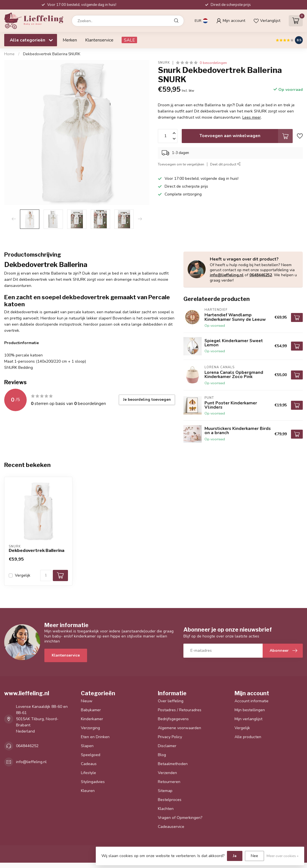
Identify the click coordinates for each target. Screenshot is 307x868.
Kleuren (88, 791)
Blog (162, 755)
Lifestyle (88, 773)
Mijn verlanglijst (248, 719)
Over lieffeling (171, 701)
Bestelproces (170, 800)
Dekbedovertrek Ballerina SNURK (52, 54)
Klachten (166, 809)
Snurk (164, 63)
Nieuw (87, 701)
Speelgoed (91, 755)
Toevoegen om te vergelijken (181, 164)
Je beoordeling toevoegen (147, 400)
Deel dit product (225, 164)
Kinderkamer (92, 719)
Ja (235, 856)
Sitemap (165, 791)
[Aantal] (46, 575)
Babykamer (91, 710)
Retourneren (169, 782)
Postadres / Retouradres (180, 710)
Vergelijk (23, 575)
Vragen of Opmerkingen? (180, 818)
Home (9, 54)
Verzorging (90, 728)
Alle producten (248, 737)
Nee (254, 856)
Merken (70, 40)
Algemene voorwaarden (179, 728)
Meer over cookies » (283, 856)
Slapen (87, 746)
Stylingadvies (93, 782)
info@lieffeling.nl (227, 275)
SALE (129, 40)
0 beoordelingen (213, 63)
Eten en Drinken (95, 737)
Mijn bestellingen (250, 710)
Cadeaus (89, 764)
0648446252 (261, 275)
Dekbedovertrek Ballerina (37, 551)
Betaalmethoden (173, 764)
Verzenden (167, 773)
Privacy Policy (170, 737)
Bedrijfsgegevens (173, 719)
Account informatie (252, 701)
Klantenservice (99, 40)
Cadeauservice (171, 827)
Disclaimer (167, 746)
